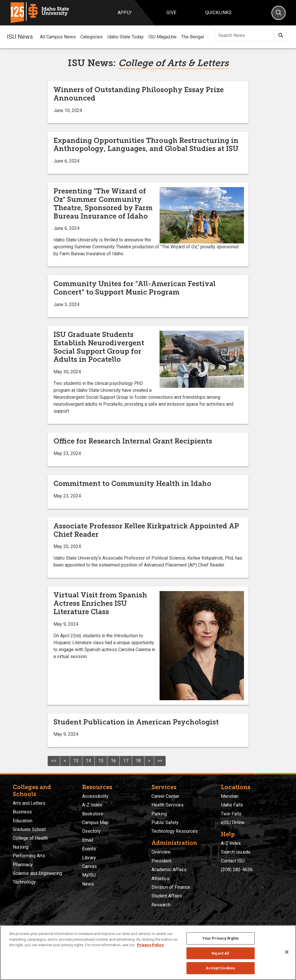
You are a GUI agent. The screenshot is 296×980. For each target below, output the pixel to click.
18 (138, 761)
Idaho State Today (125, 37)
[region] (148, 953)
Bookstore (93, 814)
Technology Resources (175, 831)
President (161, 861)
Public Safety (165, 822)
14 (88, 761)
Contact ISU (233, 861)
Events (89, 849)
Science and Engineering (37, 873)
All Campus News (58, 37)
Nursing (21, 847)
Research (161, 905)
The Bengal (193, 37)
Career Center (165, 796)
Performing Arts (29, 856)
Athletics (160, 879)
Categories (91, 37)
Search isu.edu (236, 852)
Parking (159, 814)
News (88, 884)
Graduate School (29, 829)
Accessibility (95, 796)
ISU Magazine (162, 37)
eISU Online (233, 822)
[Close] (287, 952)
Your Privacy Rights (221, 938)
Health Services (168, 805)
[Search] (279, 13)
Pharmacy (23, 865)
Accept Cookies (220, 968)
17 (126, 761)
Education (23, 821)
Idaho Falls (232, 805)
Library (89, 858)
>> (160, 761)
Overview (161, 852)
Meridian (230, 796)
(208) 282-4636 (237, 870)
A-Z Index (92, 805)
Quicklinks (218, 13)
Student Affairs (167, 896)
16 (113, 761)
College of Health (30, 838)
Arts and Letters (29, 803)
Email (88, 840)
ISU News (20, 37)
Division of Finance (171, 887)
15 (101, 761)
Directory (91, 831)
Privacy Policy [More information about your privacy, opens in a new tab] (150, 945)
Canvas (89, 866)
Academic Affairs (169, 870)
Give (171, 13)
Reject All (220, 953)
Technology (24, 882)
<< (54, 761)
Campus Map (95, 822)
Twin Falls (231, 814)
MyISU (89, 875)
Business (22, 812)
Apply (125, 13)
